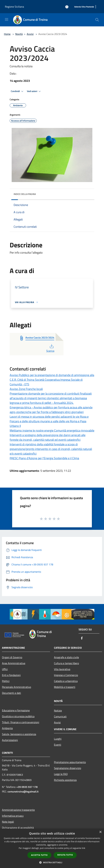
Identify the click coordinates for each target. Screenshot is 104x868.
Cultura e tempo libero (66, 663)
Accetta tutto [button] (39, 855)
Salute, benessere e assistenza (19, 734)
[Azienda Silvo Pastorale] (84, 7)
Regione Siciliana (14, 7)
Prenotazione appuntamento (70, 762)
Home (7, 34)
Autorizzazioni (10, 740)
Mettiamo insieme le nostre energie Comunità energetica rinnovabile (52, 430)
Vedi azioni (34, 91)
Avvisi (30, 34)
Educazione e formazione (16, 710)
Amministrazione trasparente (18, 810)
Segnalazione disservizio (68, 768)
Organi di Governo (12, 657)
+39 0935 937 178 (27, 787)
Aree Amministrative (14, 663)
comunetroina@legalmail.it (23, 791)
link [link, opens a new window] (84, 848)
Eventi (58, 745)
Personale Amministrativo (16, 687)
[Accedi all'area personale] (67, 7)
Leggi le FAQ (61, 774)
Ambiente (7, 728)
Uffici (5, 669)
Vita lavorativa (62, 669)
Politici (6, 681)
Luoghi (58, 739)
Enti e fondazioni (11, 675)
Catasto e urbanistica (66, 681)
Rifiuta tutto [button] (65, 855)
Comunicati (60, 716)
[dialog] (52, 848)
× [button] (100, 832)
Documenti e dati (11, 693)
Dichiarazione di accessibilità (18, 828)
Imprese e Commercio (66, 675)
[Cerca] (97, 20)
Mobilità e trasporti (65, 687)
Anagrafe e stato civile (66, 657)
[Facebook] (82, 638)
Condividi (18, 91)
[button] (52, 862)
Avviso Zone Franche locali (26, 389)
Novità (19, 34)
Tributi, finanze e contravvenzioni (21, 722)
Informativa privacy (13, 816)
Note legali (8, 822)
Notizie (58, 711)
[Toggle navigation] (7, 19)
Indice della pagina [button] (25, 194)
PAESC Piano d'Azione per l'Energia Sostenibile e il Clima (44, 458)
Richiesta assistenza (65, 780)
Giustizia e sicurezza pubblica (18, 716)
